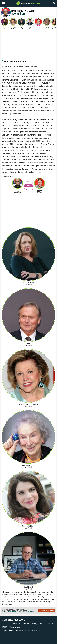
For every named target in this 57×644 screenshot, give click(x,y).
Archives (26, 624)
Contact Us (16, 624)
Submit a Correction (47, 610)
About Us (6, 624)
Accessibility (50, 624)
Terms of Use (15, 627)
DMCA (5, 627)
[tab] (28, 62)
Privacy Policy (37, 624)
